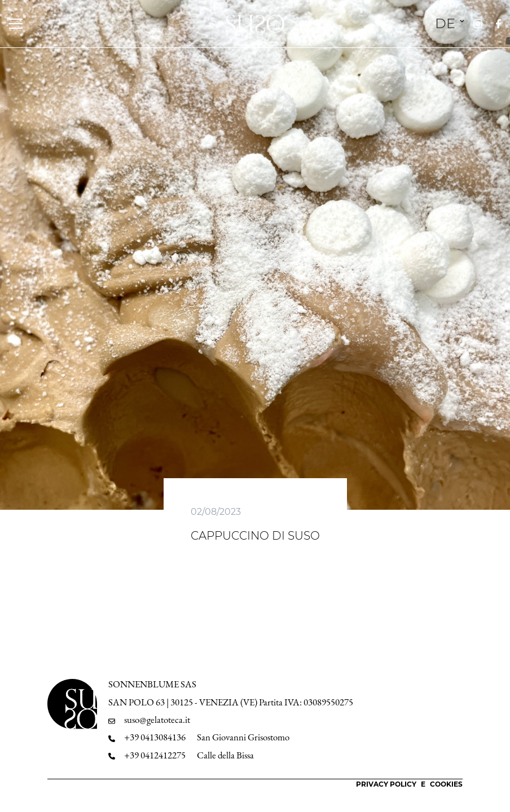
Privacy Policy (386, 784)
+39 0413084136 (155, 737)
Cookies (446, 784)
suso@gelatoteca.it (157, 720)
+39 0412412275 (155, 755)
